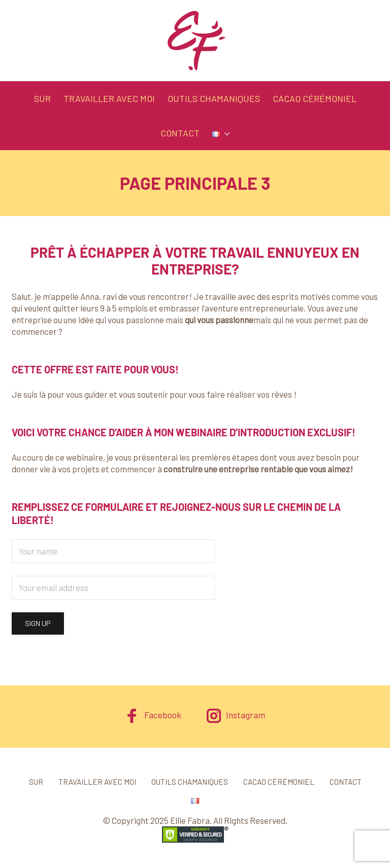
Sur (42, 98)
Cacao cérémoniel (315, 98)
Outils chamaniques (214, 98)
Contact (180, 133)
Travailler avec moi (109, 98)
